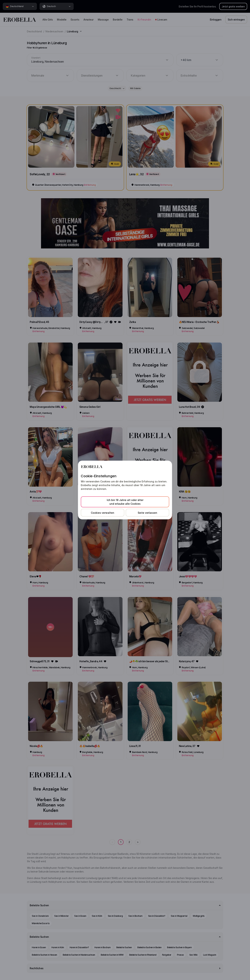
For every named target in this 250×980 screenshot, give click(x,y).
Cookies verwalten (103, 513)
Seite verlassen (147, 513)
